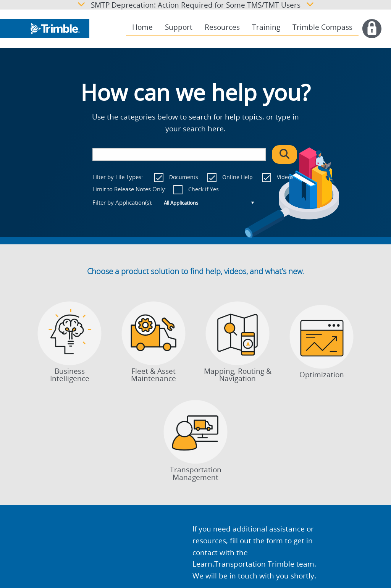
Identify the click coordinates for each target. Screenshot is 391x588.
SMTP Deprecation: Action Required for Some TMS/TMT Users (196, 5)
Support (179, 27)
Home (142, 27)
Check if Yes (204, 189)
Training (266, 27)
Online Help (238, 177)
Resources (222, 27)
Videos (285, 177)
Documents (184, 177)
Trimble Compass (322, 27)
